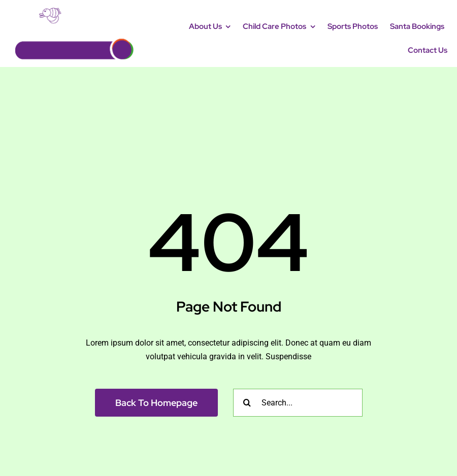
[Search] (247, 403)
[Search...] (298, 403)
